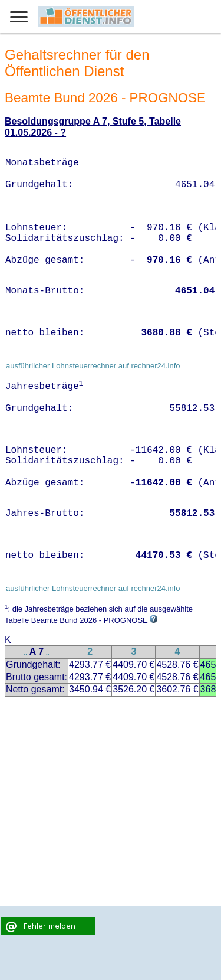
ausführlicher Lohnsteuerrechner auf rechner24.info (93, 366)
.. (26, 653)
